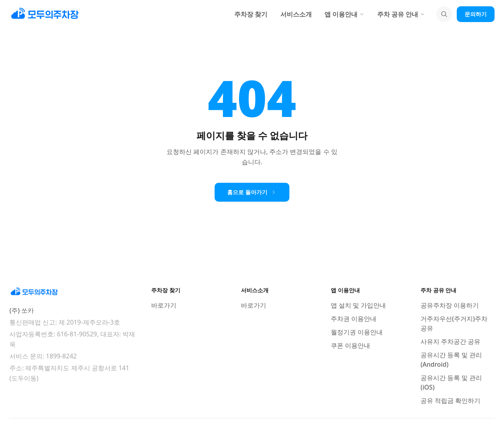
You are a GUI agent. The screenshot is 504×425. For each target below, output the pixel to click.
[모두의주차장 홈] (72, 292)
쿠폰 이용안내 (350, 345)
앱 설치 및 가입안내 (358, 305)
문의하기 (476, 14)
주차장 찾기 (251, 14)
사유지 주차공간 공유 (450, 341)
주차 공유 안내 (401, 14)
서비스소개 (296, 14)
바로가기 (164, 305)
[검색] (444, 14)
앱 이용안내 (345, 14)
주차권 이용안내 (354, 319)
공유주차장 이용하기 (450, 305)
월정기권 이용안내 (357, 332)
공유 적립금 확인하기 (450, 401)
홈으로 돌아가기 (252, 192)
